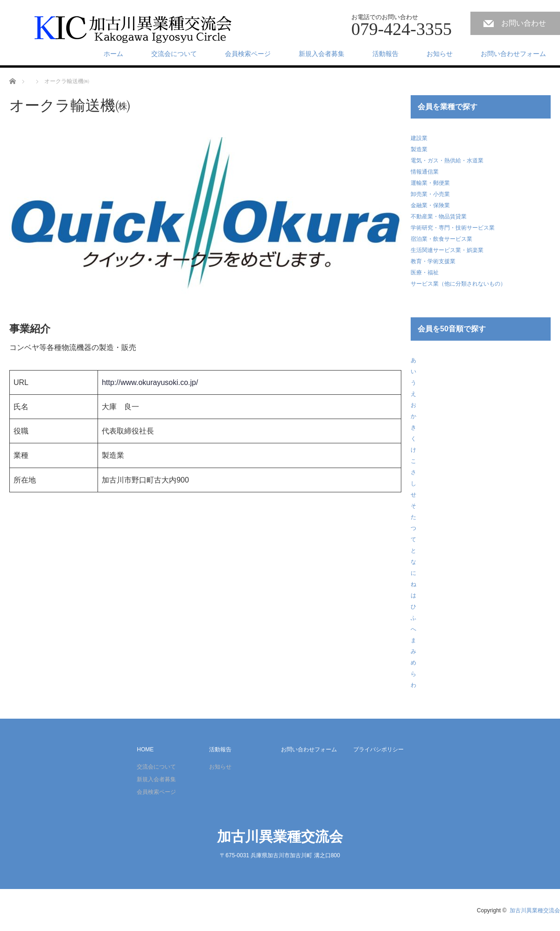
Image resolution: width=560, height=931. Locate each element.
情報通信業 (425, 172)
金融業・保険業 (430, 205)
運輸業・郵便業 (430, 183)
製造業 (419, 149)
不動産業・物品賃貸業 (439, 217)
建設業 (419, 138)
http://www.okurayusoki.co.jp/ (150, 382)
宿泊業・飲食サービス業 (441, 239)
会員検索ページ (248, 54)
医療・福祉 (425, 273)
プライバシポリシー (378, 749)
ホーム (113, 54)
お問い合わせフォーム (513, 54)
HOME (145, 749)
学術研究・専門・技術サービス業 (453, 228)
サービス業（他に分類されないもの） (458, 284)
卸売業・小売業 (430, 194)
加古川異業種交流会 (280, 836)
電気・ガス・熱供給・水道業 (447, 161)
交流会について (174, 54)
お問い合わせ (524, 23)
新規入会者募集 (322, 54)
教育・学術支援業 (433, 261)
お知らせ (440, 54)
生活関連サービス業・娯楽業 (447, 250)
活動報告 (385, 54)
